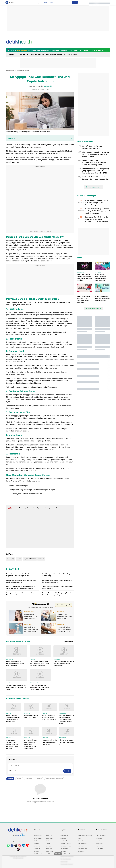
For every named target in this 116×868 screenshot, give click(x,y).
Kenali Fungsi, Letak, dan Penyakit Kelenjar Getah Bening (56, 575)
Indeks (101, 50)
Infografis (93, 50)
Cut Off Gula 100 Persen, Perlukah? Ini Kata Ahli (92, 147)
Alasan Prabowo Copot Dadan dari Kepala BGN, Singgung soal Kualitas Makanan (97, 211)
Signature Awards (66, 843)
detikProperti (38, 854)
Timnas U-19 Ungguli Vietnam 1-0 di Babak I (67, 742)
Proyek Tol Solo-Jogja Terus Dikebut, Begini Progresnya (49, 742)
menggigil (11, 559)
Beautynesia (100, 843)
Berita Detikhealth (23, 70)
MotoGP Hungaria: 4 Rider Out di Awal (31, 716)
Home (14, 50)
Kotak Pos (81, 841)
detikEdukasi (38, 836)
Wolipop (49, 841)
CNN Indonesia (100, 833)
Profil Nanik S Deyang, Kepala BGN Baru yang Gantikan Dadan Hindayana (96, 203)
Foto (81, 50)
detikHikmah (50, 851)
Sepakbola (37, 849)
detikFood (49, 836)
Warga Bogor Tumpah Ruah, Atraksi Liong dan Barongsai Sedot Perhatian (12, 744)
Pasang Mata (64, 836)
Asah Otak (74, 50)
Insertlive (99, 841)
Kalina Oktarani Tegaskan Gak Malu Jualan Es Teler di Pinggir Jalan (13, 718)
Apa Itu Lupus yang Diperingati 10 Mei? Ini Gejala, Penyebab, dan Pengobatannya (21, 587)
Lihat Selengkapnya (93, 187)
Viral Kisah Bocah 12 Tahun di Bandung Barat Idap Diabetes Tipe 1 (96, 179)
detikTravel (49, 833)
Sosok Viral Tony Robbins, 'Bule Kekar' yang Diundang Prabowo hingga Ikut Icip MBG (97, 219)
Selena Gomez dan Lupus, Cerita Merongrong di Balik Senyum (57, 587)
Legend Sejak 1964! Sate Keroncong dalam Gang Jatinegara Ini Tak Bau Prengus (31, 744)
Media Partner (82, 843)
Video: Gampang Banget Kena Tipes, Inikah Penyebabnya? (36, 508)
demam (41, 559)
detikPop (49, 854)
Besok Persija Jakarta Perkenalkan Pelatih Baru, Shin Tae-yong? (15, 663)
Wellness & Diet (34, 50)
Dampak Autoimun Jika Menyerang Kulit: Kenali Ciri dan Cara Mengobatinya (58, 594)
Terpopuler (12, 55)
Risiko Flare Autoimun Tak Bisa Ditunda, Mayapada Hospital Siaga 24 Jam (20, 575)
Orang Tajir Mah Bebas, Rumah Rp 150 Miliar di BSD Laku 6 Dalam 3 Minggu (40, 687)
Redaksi (81, 833)
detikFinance (38, 838)
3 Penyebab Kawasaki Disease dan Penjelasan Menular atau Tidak (22, 594)
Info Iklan (81, 846)
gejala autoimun (30, 559)
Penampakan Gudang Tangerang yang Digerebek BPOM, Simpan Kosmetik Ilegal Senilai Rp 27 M (95, 171)
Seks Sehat (55, 50)
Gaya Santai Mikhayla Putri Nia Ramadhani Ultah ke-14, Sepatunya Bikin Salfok (39, 663)
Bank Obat (61, 55)
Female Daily (100, 846)
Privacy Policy (82, 849)
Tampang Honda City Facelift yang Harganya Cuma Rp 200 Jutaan (16, 687)
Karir (80, 838)
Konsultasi (45, 50)
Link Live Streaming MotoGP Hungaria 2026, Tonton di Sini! (49, 717)
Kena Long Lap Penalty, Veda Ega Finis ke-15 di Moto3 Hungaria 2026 (64, 663)
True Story (64, 50)
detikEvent (64, 841)
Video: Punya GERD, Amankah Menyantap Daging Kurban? (102, 298)
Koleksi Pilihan (23, 55)
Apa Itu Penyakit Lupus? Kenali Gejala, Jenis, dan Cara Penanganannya (57, 581)
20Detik (48, 846)
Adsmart (63, 838)
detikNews (37, 833)
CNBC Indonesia (101, 836)
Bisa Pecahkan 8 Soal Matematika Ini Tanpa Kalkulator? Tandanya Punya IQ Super (67, 719)
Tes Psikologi (51, 55)
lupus (19, 559)
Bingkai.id (63, 851)
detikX (48, 843)
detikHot (36, 843)
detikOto (37, 851)
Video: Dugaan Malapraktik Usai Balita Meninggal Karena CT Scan (100, 277)
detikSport (37, 846)
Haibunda (99, 838)
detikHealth (10, 70)
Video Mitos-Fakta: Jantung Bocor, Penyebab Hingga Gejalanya (84, 299)
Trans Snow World (66, 846)
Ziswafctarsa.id (65, 854)
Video (86, 50)
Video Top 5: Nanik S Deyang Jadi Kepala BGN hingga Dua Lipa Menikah (84, 277)
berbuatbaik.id (65, 833)
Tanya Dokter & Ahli (37, 55)
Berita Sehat (22, 50)
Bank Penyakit (72, 55)
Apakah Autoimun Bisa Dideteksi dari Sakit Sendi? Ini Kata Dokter (21, 581)
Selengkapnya (69, 641)
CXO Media (99, 849)
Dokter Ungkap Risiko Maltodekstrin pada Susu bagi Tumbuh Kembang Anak (94, 163)
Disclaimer (81, 851)
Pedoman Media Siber (85, 836)
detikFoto (49, 849)
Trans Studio (64, 849)
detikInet (37, 841)
